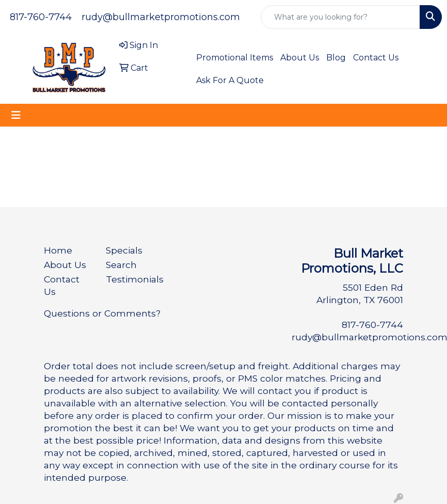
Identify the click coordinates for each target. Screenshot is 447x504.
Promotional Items (235, 58)
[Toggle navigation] (16, 115)
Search (121, 265)
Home (58, 250)
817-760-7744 (41, 17)
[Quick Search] (340, 17)
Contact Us (376, 58)
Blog (336, 58)
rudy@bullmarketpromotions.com (161, 17)
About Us (300, 58)
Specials (124, 250)
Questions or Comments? (102, 313)
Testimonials (131, 279)
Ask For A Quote (230, 80)
